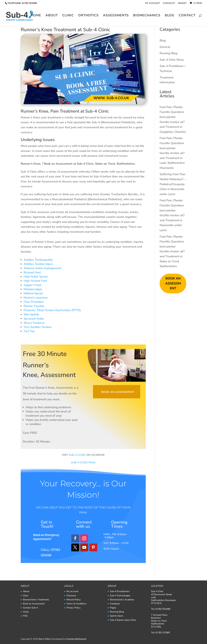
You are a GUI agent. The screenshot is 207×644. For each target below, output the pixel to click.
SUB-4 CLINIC (77, 455)
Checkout (169, 3)
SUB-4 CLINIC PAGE (83, 463)
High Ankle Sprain (36, 277)
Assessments (116, 16)
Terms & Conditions (76, 604)
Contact (187, 16)
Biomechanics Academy (122, 600)
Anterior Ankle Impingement (42, 268)
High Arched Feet (35, 281)
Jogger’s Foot (32, 285)
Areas (26, 612)
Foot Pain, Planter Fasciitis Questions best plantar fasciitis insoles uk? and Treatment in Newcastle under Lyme (172, 215)
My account (152, 3)
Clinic (68, 16)
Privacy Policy (74, 608)
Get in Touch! (47, 524)
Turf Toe (29, 331)
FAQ (25, 616)
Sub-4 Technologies (120, 596)
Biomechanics (147, 16)
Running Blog (169, 53)
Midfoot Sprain (33, 293)
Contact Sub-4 (30, 608)
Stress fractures (34, 323)
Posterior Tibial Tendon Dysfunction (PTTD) (52, 310)
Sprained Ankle (34, 319)
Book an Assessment (118, 392)
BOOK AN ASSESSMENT (173, 283)
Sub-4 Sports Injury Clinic (123, 620)
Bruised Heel (32, 272)
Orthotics (88, 16)
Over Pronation (34, 302)
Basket (182, 3)
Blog (170, 16)
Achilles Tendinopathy (38, 260)
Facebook (115, 604)
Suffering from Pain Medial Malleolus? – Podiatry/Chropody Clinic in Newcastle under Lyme (173, 184)
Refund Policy (74, 600)
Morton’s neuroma (36, 298)
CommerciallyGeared (76, 639)
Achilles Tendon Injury (38, 264)
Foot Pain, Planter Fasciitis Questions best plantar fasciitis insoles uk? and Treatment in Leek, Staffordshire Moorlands (172, 153)
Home (36, 16)
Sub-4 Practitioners (120, 591)
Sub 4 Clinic (45, 639)
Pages (113, 608)
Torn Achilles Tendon (38, 327)
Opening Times (119, 524)
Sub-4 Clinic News (172, 60)
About (52, 16)
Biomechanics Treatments (36, 600)
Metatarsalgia (33, 289)
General (165, 47)
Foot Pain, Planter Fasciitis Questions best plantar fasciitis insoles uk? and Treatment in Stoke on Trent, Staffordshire (172, 251)
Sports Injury (117, 616)
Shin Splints (31, 314)
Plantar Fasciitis (34, 306)
